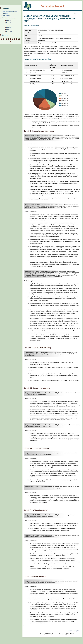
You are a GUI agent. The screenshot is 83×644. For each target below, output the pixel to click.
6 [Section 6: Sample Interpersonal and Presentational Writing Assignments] (11, 39)
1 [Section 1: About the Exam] (1, 39)
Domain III (9, 25)
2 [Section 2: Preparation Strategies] (3, 39)
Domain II (9, 23)
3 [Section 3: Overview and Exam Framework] (5, 39)
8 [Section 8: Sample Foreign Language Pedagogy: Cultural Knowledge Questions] (15, 39)
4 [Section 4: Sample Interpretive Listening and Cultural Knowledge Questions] (7, 39)
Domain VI (9, 32)
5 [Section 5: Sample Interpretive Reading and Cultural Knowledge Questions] (9, 39)
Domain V (9, 29)
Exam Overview (6, 16)
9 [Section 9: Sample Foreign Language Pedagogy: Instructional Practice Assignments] (17, 39)
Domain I (9, 21)
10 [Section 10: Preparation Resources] (19, 39)
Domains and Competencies (9, 18)
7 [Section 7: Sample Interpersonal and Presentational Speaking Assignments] (13, 39)
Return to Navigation (74, 631)
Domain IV (9, 27)
